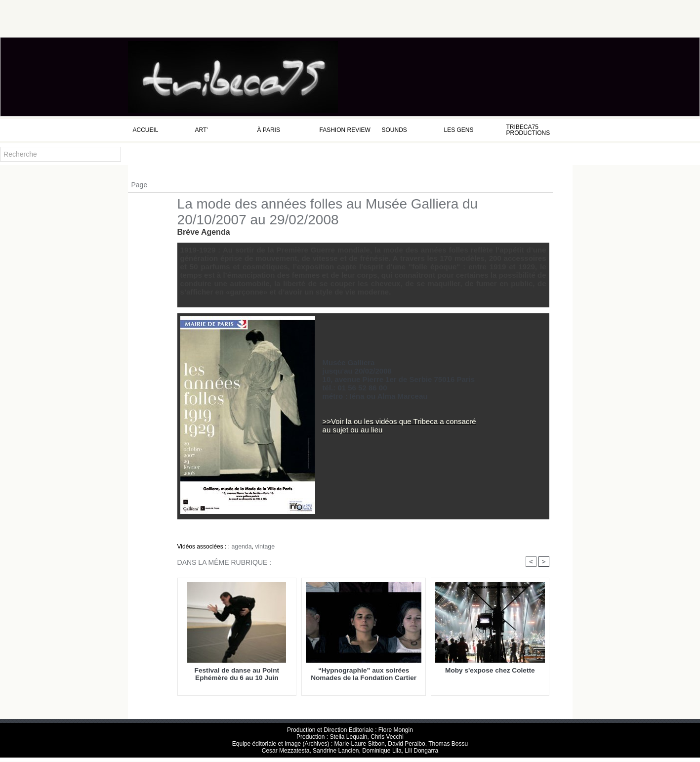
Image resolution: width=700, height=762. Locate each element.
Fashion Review (345, 130)
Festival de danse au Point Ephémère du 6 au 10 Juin (237, 675)
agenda (241, 547)
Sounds (394, 130)
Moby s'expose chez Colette (490, 671)
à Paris (269, 130)
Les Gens (459, 130)
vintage (264, 547)
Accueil (146, 130)
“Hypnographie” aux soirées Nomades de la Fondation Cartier (364, 675)
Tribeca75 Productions (528, 130)
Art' (202, 130)
